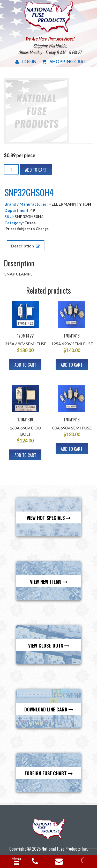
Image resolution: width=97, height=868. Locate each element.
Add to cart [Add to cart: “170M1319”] (25, 455)
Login (26, 62)
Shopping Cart (64, 62)
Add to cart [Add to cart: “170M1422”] (25, 365)
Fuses (30, 223)
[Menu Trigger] (16, 862)
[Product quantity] (11, 169)
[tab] (26, 245)
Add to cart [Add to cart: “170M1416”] (72, 449)
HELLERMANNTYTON (70, 204)
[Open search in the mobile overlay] (83, 860)
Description (23, 246)
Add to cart (36, 170)
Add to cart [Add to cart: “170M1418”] (72, 365)
